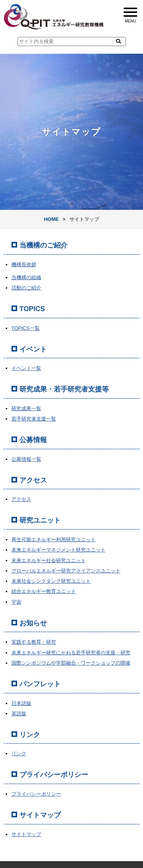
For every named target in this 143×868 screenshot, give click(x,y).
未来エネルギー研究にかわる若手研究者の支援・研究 (71, 653)
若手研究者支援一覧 (34, 419)
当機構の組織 (26, 277)
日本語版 (21, 703)
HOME (51, 219)
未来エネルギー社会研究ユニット (49, 560)
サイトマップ (26, 834)
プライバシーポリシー (36, 794)
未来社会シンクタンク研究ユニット (51, 581)
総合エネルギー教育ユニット (44, 591)
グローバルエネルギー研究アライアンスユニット (66, 571)
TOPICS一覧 (26, 328)
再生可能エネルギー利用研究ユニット (54, 540)
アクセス (21, 499)
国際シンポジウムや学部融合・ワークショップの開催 (71, 663)
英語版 (19, 714)
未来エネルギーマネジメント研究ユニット (59, 550)
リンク (19, 754)
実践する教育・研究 (34, 642)
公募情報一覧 (26, 459)
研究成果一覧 (26, 408)
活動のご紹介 (26, 288)
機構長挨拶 (24, 265)
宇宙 (16, 602)
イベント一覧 (26, 368)
